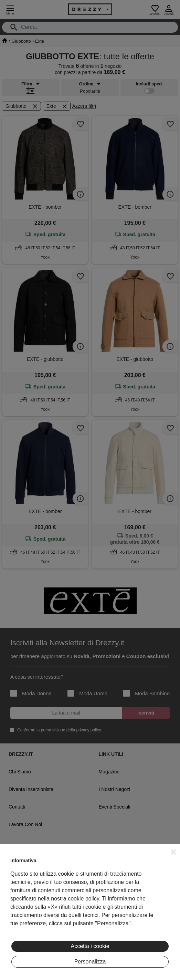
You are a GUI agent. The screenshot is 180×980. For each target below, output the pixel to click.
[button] (173, 852)
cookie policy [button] (83, 899)
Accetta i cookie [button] (90, 946)
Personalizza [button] (90, 962)
